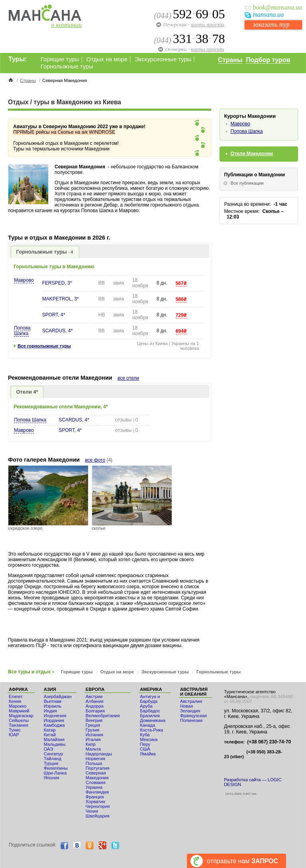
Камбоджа (54, 725)
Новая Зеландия (190, 708)
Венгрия (94, 720)
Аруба (146, 706)
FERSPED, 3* (57, 283)
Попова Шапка (22, 331)
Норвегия (95, 759)
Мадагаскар (21, 716)
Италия (93, 739)
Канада (147, 725)
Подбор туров (268, 60)
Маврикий (19, 711)
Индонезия (55, 716)
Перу (145, 744)
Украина (94, 787)
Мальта (93, 749)
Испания (94, 735)
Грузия (93, 730)
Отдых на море (107, 59)
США (145, 749)
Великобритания (103, 716)
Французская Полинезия (193, 718)
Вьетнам (53, 701)
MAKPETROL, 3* (61, 299)
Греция (93, 725)
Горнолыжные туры (67, 66)
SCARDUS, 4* (58, 331)
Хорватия (95, 802)
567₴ (181, 283)
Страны (230, 60)
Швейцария (98, 816)
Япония (52, 778)
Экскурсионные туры (163, 59)
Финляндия (97, 792)
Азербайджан (58, 696)
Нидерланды (99, 754)
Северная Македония (97, 775)
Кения (15, 701)
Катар (50, 730)
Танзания (19, 725)
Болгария (95, 711)
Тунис (15, 730)
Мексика (149, 739)
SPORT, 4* (54, 315)
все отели (128, 378)
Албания (95, 701)
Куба (145, 735)
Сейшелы (19, 720)
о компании (67, 25)
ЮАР (14, 735)
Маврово (24, 280)
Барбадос (150, 711)
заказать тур (271, 24)
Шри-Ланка (55, 773)
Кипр (91, 744)
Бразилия (150, 716)
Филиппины (56, 768)
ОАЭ (49, 749)
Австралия (191, 701)
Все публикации (247, 183)
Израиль (53, 706)
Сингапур (53, 754)
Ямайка (148, 754)
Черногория (98, 806)
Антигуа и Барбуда (150, 699)
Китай (50, 735)
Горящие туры (60, 59)
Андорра (95, 706)
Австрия (94, 696)
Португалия (98, 768)
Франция (95, 797)
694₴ (181, 331)
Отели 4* (27, 392)
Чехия (92, 811)
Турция (51, 763)
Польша (94, 763)
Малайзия (54, 739)
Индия (50, 711)
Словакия (96, 782)
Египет (16, 696)
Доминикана (153, 720)
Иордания (54, 720)
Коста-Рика (151, 730)
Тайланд (53, 759)
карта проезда (207, 24)
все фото (95, 460)
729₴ (181, 315)
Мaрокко (18, 706)
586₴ (181, 299)
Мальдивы (55, 744)
